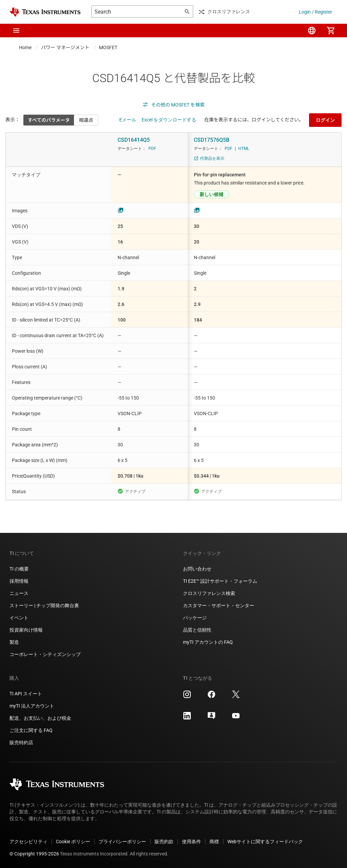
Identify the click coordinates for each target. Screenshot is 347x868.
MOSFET (108, 47)
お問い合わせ (197, 569)
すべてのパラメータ (49, 120)
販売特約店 (21, 742)
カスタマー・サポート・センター (219, 605)
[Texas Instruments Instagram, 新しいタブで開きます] (187, 697)
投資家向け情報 (26, 630)
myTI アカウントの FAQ (208, 642)
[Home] (45, 12)
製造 (14, 642)
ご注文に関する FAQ (31, 730)
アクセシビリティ (28, 842)
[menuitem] (312, 31)
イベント (19, 618)
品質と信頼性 (197, 630)
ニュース (19, 593)
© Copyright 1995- (34, 854)
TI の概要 (19, 569)
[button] (16, 31)
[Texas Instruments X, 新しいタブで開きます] (236, 697)
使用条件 (191, 842)
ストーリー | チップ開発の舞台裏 (44, 605)
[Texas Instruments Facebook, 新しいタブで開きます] (211, 697)
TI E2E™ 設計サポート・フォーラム (220, 581)
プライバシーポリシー (122, 842)
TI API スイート (26, 694)
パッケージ (195, 618)
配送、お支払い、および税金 (40, 718)
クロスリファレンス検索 (209, 593)
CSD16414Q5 (134, 140)
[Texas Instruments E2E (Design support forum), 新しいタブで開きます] (211, 718)
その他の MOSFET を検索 (173, 105)
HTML (244, 149)
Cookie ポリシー (73, 842)
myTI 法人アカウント (32, 706)
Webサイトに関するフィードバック (265, 842)
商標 (214, 842)
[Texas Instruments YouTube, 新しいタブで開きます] (236, 718)
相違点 (86, 120)
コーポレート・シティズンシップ (45, 654)
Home (25, 47)
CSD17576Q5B (212, 140)
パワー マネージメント (65, 47)
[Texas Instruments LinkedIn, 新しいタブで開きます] (187, 718)
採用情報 (19, 581)
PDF (152, 149)
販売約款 (164, 842)
